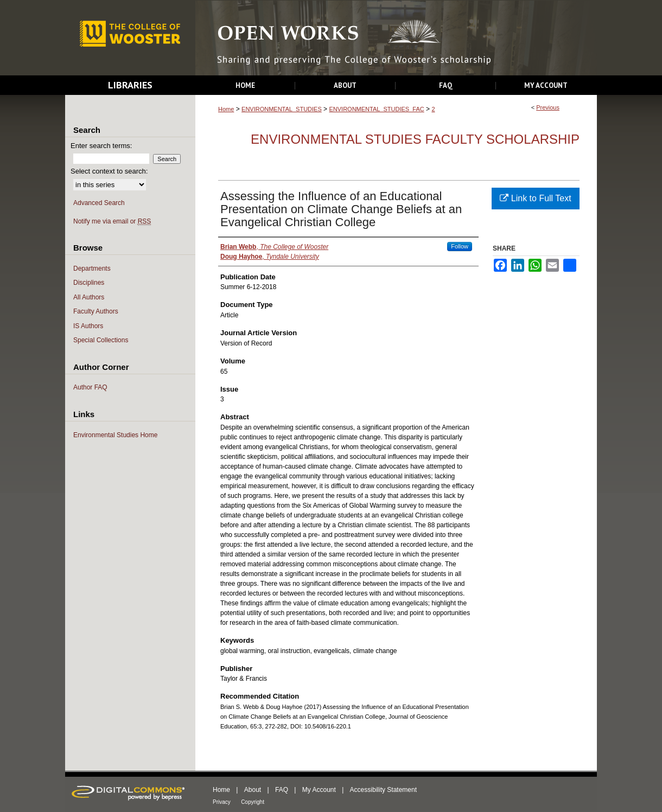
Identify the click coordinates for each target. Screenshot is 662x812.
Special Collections (101, 340)
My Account (319, 790)
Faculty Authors (96, 311)
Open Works (396, 38)
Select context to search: (109, 171)
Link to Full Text (535, 198)
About (253, 790)
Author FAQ (90, 387)
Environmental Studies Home (115, 435)
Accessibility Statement (383, 790)
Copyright (253, 802)
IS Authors (88, 326)
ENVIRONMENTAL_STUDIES (282, 109)
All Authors (89, 297)
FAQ (282, 790)
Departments (92, 268)
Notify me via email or (112, 222)
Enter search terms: (101, 146)
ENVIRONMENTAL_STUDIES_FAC (376, 109)
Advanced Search (99, 203)
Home (226, 109)
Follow (460, 246)
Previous (548, 107)
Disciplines (89, 283)
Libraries (130, 85)
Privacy (222, 802)
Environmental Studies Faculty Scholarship (415, 139)
